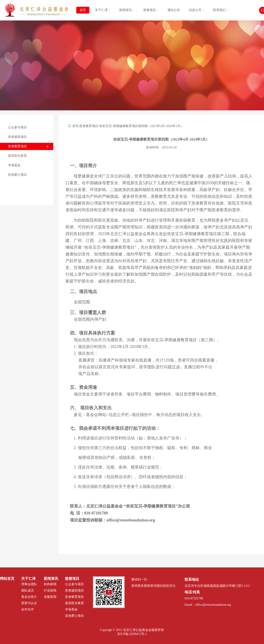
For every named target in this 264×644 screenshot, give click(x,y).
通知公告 (174, 10)
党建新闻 (50, 597)
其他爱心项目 (17, 175)
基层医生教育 (17, 156)
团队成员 (28, 591)
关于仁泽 (103, 10)
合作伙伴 (28, 609)
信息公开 (197, 10)
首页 (83, 10)
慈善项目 (151, 10)
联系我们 (221, 10)
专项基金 (14, 165)
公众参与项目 (17, 127)
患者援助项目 (17, 137)
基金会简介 (29, 597)
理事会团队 (29, 584)
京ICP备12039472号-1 (132, 634)
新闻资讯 (127, 10)
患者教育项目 (17, 146)
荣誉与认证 (29, 603)
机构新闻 (50, 584)
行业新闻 (50, 591)
